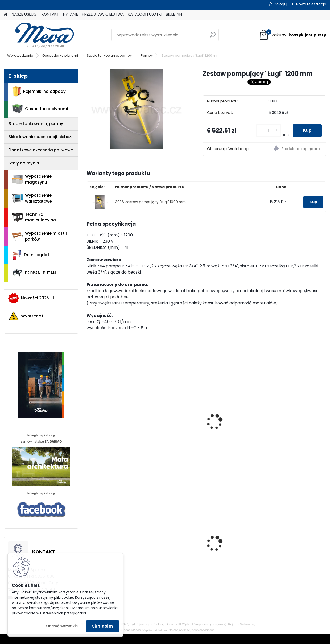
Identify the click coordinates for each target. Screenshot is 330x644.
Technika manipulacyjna (34, 217)
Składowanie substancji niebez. (40, 137)
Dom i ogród (30, 255)
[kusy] (269, 131)
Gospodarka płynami (60, 56)
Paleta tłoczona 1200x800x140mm (290, 545)
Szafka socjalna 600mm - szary (237, 545)
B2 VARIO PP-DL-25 (109, 411)
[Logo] (39, 35)
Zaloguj (281, 4)
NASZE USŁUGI (24, 14)
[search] (213, 37)
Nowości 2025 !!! (31, 298)
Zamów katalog (41, 441)
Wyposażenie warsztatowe (32, 198)
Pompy (147, 56)
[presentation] (89, 415)
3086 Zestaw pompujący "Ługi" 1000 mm (150, 202)
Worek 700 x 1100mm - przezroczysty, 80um (173, 543)
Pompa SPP (223, 410)
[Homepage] (6, 15)
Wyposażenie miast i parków (39, 236)
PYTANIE (71, 14)
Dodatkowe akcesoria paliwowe (41, 150)
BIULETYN (174, 14)
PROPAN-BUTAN (34, 273)
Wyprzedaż (26, 316)
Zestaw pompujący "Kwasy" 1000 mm (171, 414)
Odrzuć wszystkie (62, 626)
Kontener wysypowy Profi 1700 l (110, 538)
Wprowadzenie (20, 56)
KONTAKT (50, 14)
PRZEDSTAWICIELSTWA (103, 14)
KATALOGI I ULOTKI (145, 14)
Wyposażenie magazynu (32, 179)
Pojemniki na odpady (39, 92)
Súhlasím (102, 626)
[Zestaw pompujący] (136, 109)
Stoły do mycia (24, 163)
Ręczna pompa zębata (296, 421)
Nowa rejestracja (311, 4)
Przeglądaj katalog (41, 435)
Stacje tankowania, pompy (109, 56)
